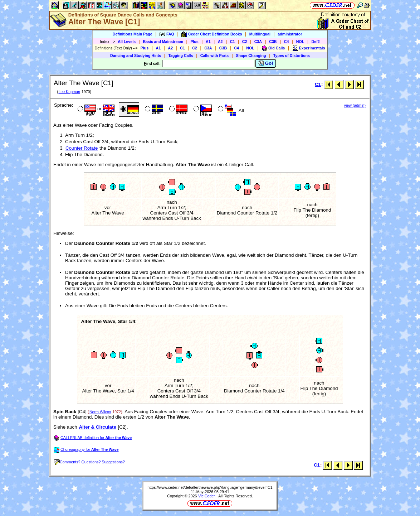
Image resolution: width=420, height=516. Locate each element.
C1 (233, 42)
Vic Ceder (207, 496)
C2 (245, 42)
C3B (273, 42)
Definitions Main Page (133, 34)
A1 (208, 42)
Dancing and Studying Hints (136, 56)
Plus (194, 42)
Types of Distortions (292, 56)
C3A (258, 42)
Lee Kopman (69, 92)
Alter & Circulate (97, 427)
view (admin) (355, 105)
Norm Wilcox (100, 412)
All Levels (127, 42)
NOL (300, 42)
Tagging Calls (180, 56)
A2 (220, 42)
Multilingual (260, 34)
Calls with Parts (214, 56)
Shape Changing (251, 56)
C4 (287, 42)
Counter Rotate (82, 148)
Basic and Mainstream (163, 42)
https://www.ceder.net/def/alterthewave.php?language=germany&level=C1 (210, 487)
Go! (266, 63)
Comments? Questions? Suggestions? (89, 462)
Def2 (316, 42)
